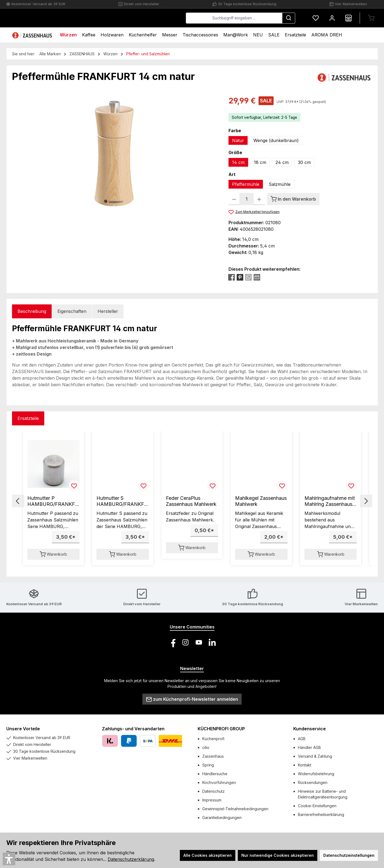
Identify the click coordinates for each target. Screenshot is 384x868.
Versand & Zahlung (315, 756)
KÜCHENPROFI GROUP (221, 729)
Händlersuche (215, 774)
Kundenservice (310, 729)
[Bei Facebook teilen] (231, 277)
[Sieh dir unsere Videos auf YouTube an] (199, 642)
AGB (302, 739)
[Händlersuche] (348, 18)
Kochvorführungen (219, 782)
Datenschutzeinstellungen (349, 855)
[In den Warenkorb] (293, 199)
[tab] (32, 311)
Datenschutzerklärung (131, 859)
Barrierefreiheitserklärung (321, 814)
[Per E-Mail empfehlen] (257, 277)
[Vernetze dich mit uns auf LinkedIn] (212, 642)
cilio (206, 747)
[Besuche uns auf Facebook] (172, 642)
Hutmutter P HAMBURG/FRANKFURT (53, 501)
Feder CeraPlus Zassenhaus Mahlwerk (191, 501)
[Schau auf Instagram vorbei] (185, 642)
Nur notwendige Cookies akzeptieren (278, 855)
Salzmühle (280, 184)
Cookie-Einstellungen (317, 806)
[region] (115, 154)
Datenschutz (213, 791)
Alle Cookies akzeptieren (208, 855)
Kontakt (305, 765)
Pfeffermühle (246, 184)
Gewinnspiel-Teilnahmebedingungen (235, 809)
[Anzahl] (247, 199)
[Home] (33, 35)
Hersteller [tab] (108, 311)
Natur (238, 140)
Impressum (212, 800)
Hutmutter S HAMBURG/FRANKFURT (122, 501)
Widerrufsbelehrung (316, 774)
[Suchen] (289, 18)
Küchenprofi (213, 739)
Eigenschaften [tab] (72, 311)
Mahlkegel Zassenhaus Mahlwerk (261, 501)
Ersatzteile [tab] (28, 418)
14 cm (238, 162)
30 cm (304, 162)
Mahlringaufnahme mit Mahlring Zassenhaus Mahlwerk (330, 501)
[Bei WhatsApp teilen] (248, 277)
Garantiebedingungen (222, 817)
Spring (208, 765)
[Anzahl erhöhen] (259, 199)
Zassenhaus (213, 756)
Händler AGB (309, 747)
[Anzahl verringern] (234, 199)
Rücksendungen (313, 782)
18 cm (260, 162)
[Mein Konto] (332, 18)
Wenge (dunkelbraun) (276, 140)
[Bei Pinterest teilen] (240, 277)
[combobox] (234, 18)
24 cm (282, 162)
